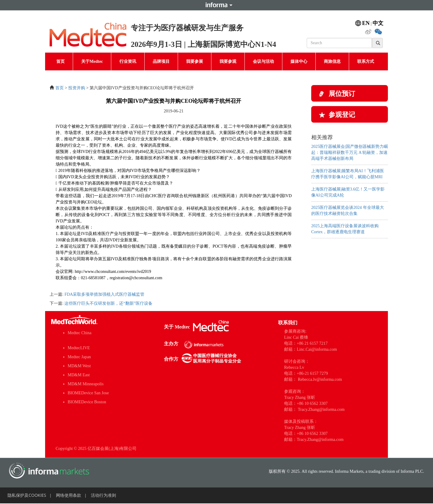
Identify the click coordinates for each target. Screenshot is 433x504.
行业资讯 (128, 61)
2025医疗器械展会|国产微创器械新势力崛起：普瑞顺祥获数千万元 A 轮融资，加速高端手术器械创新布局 (350, 153)
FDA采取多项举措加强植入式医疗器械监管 (104, 294)
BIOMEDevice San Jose (88, 393)
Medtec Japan (79, 357)
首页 (60, 61)
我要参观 (228, 61)
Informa (216, 5)
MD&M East (79, 375)
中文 (378, 23)
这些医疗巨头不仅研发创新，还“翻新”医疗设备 (108, 303)
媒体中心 (299, 61)
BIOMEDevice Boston (87, 402)
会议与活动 (263, 61)
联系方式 (366, 61)
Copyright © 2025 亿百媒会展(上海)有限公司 (96, 449)
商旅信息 (332, 61)
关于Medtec (92, 61)
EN (366, 23)
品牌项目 (161, 61)
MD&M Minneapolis (86, 384)
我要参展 (195, 61)
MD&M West (79, 366)
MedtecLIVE (79, 348)
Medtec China (80, 333)
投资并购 (77, 88)
